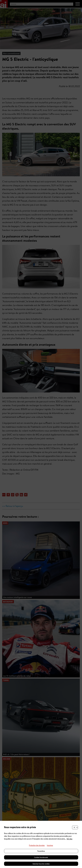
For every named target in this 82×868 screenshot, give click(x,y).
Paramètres (41, 851)
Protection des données (37, 845)
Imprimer (50, 845)
